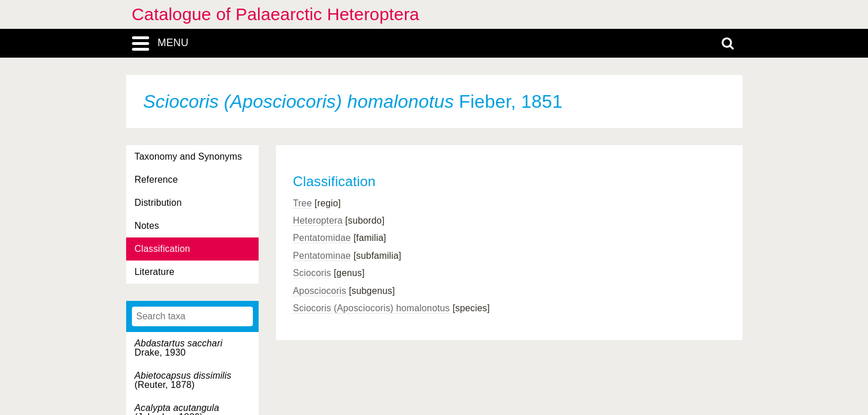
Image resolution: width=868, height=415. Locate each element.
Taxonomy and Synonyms (189, 156)
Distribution (158, 203)
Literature (155, 272)
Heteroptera (318, 220)
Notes (147, 226)
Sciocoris (312, 273)
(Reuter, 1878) (183, 380)
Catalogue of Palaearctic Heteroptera (276, 14)
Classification (163, 249)
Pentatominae (322, 256)
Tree (303, 203)
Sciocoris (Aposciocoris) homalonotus (372, 308)
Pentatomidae (322, 238)
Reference (156, 180)
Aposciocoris (320, 291)
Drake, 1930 (179, 348)
